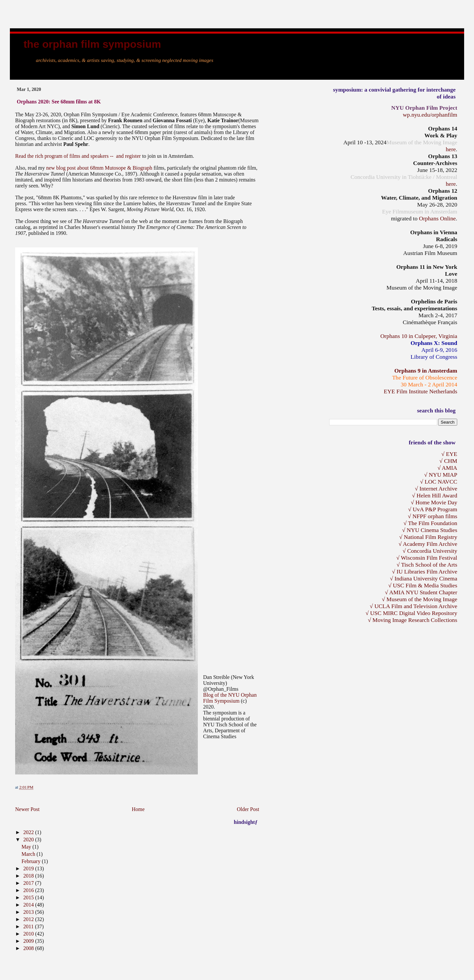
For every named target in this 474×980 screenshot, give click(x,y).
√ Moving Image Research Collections (412, 620)
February (32, 861)
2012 (29, 919)
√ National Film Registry (428, 537)
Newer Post (27, 809)
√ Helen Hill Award (434, 495)
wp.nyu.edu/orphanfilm (430, 115)
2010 (29, 934)
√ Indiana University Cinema (423, 578)
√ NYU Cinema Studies (430, 530)
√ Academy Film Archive (428, 544)
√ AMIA (447, 468)
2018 (29, 876)
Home (138, 809)
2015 (29, 897)
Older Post (248, 809)
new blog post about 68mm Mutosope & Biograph (100, 168)
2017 (29, 883)
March (29, 854)
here (451, 149)
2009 (29, 941)
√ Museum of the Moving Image (420, 599)
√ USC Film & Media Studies (423, 585)
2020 (29, 840)
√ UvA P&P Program (433, 509)
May (27, 847)
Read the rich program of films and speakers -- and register (79, 156)
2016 (29, 890)
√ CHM (448, 461)
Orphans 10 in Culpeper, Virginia (419, 336)
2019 (29, 868)
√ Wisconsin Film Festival (427, 558)
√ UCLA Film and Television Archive (413, 606)
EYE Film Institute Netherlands (421, 391)
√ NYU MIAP (441, 475)
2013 (29, 912)
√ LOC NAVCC (439, 482)
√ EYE (449, 454)
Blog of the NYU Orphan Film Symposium (230, 698)
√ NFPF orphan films (433, 516)
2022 (29, 832)
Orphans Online (437, 218)
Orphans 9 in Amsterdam (426, 371)
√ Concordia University (430, 551)
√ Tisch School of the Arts (427, 565)
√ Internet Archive (436, 489)
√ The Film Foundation (430, 523)
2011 (29, 926)
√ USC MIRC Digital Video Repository (411, 613)
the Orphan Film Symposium (92, 44)
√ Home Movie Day (434, 502)
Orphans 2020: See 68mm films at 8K (59, 102)
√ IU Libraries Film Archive (425, 572)
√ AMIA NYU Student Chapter (421, 592)
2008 (29, 948)
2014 (29, 905)
